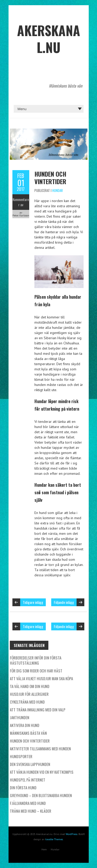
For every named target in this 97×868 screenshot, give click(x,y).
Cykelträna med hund (27, 702)
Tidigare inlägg (33, 602)
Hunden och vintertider (50, 178)
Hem (44, 849)
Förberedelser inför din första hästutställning (36, 660)
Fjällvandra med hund (28, 803)
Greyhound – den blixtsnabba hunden (41, 795)
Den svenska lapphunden (30, 764)
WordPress (72, 834)
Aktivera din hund (25, 725)
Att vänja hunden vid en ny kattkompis (42, 772)
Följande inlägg (64, 602)
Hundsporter (21, 756)
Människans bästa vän (28, 733)
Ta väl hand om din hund (30, 686)
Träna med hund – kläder (31, 811)
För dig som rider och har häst (36, 671)
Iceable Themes (54, 839)
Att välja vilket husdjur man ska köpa (41, 678)
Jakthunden (20, 717)
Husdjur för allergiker (29, 694)
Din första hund (23, 787)
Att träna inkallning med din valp (38, 710)
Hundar (58, 190)
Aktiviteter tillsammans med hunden (40, 749)
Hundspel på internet (28, 780)
